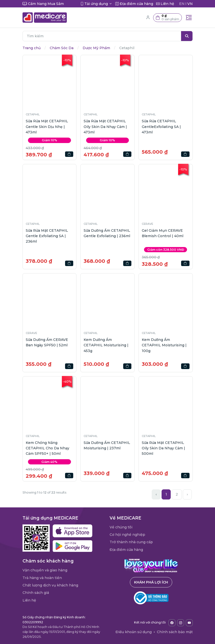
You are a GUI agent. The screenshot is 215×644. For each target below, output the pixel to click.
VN (190, 4)
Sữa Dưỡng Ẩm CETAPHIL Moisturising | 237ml (107, 445)
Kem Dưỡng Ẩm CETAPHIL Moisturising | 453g (106, 345)
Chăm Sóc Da (62, 48)
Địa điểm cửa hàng (126, 550)
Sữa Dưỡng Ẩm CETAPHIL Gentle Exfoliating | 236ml (107, 233)
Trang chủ (32, 48)
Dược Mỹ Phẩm (96, 48)
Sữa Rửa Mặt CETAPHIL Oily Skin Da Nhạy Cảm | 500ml (163, 448)
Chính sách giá (36, 593)
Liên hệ (29, 600)
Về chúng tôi (121, 527)
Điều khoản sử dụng (134, 632)
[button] (167, 18)
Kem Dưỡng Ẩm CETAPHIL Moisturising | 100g (164, 345)
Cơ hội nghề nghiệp (127, 535)
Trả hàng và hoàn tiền (42, 578)
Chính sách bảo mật (175, 632)
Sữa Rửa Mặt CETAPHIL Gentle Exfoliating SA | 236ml (47, 236)
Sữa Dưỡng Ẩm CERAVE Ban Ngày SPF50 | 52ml (47, 342)
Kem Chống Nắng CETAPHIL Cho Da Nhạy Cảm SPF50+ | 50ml (48, 448)
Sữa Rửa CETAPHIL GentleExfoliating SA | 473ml (161, 127)
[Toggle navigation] (189, 18)
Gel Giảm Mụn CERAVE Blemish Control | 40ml (163, 233)
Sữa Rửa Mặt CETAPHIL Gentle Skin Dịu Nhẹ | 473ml (47, 127)
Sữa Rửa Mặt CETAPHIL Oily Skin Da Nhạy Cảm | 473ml (105, 127)
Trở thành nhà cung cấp (131, 542)
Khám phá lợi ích (151, 582)
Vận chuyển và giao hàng (45, 570)
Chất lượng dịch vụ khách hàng (50, 585)
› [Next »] (187, 494)
